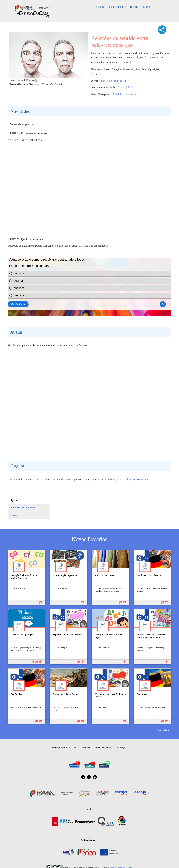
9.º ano (131, 87)
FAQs (77, 747)
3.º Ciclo (117, 94)
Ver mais (162, 730)
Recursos (99, 7)
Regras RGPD (66, 747)
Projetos (133, 7)
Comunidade (116, 7)
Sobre (55, 747)
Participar (110, 747)
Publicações (121, 747)
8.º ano (121, 87)
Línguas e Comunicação (113, 81)
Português (130, 94)
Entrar (146, 7)
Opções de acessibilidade (92, 747)
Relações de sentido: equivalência (128, 479)
